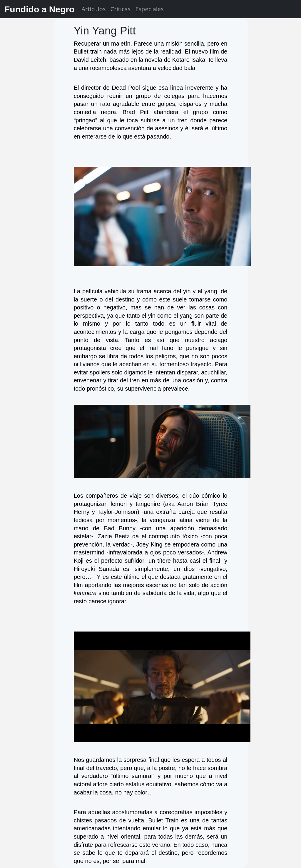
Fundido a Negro (39, 9)
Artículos (93, 9)
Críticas (121, 9)
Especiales (149, 9)
